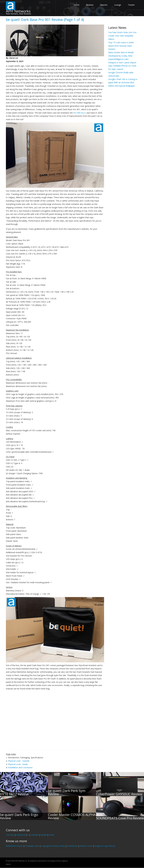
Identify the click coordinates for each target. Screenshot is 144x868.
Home (76, 5)
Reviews (90, 5)
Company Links (32, 846)
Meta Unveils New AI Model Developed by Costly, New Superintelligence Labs (121, 56)
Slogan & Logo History (105, 846)
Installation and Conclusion (20, 767)
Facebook (21, 835)
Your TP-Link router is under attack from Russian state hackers (121, 46)
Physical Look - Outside (19, 761)
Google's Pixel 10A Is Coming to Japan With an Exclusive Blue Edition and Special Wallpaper (123, 83)
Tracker (131, 5)
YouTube (10, 835)
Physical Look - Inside (18, 764)
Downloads (72, 846)
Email (51, 835)
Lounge (118, 5)
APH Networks (18, 11)
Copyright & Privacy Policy (53, 846)
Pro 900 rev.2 (79, 113)
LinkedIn (35, 835)
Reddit (44, 835)
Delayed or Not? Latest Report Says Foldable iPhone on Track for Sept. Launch (122, 66)
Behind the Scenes (14, 846)
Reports (104, 5)
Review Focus (86, 846)
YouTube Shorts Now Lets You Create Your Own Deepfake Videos (122, 36)
